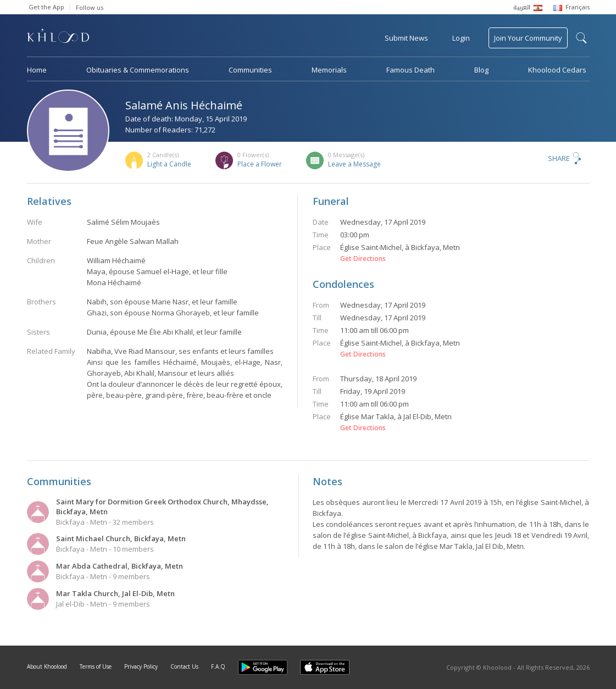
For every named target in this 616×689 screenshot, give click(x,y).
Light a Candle (169, 164)
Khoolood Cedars (557, 70)
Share (559, 158)
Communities (250, 70)
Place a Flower (260, 164)
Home (37, 70)
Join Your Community (528, 38)
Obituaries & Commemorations (138, 70)
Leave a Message (354, 164)
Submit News (406, 38)
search (581, 38)
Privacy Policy (141, 666)
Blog (481, 70)
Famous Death (410, 70)
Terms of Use (96, 666)
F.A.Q (218, 666)
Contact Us (184, 666)
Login (461, 38)
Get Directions (363, 259)
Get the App (46, 7)
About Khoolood (47, 666)
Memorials (329, 70)
